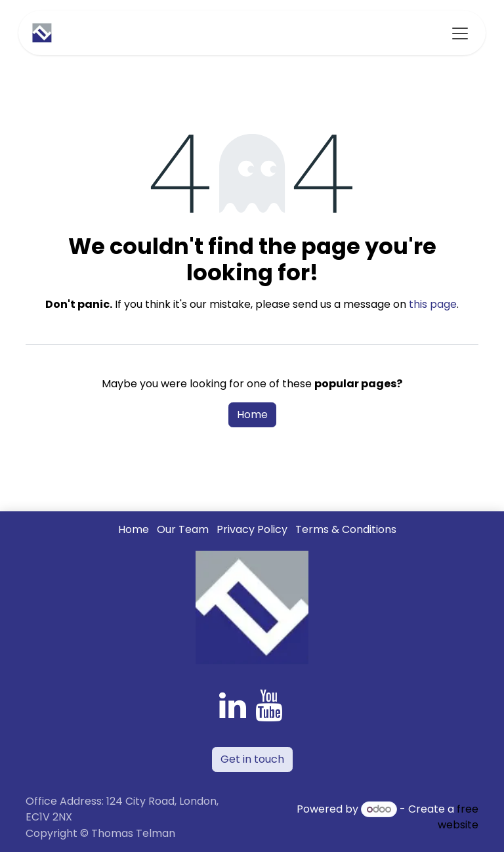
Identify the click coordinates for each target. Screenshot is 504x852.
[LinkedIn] (233, 706)
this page (433, 304)
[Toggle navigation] (460, 33)
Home (252, 415)
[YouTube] (269, 706)
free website (458, 817)
